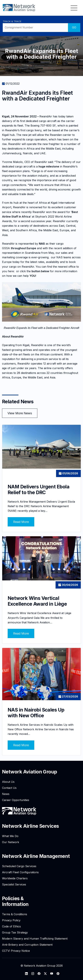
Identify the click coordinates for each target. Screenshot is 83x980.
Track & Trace (12, 21)
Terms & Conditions (15, 914)
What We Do (10, 836)
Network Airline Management (36, 856)
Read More (21, 522)
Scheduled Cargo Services (19, 866)
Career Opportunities (16, 800)
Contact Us (9, 788)
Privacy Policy (11, 920)
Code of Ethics (11, 926)
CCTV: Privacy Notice (16, 951)
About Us (8, 782)
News (6, 794)
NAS (42, 244)
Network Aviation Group (30, 772)
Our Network (11, 842)
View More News (20, 413)
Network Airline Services (31, 826)
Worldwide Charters (15, 878)
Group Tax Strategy (15, 932)
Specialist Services (14, 884)
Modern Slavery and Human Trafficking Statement (35, 939)
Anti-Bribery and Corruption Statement (27, 945)
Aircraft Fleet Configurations (20, 872)
